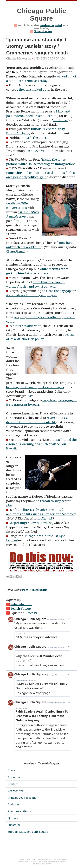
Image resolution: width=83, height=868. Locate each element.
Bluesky (31, 613)
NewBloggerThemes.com (41, 864)
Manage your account (22, 798)
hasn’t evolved (36, 151)
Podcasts (14, 804)
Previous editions (35, 590)
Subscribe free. (21, 604)
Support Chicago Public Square (28, 832)
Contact (13, 784)
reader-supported (51, 25)
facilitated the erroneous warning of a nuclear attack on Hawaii (41, 444)
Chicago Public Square (39, 859)
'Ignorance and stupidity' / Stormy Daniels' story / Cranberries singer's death (37, 46)
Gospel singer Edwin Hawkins (30, 523)
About (12, 770)
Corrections (16, 791)
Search (20, 609)
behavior (50, 286)
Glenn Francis (16, 251)
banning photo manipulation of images (35, 387)
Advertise (14, 777)
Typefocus (34, 862)
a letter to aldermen (27, 326)
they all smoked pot (33, 90)
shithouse (60, 120)
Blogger (64, 859)
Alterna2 (46, 518)
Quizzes (13, 818)
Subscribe (14, 825)
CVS (30, 396)
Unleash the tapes (33, 138)
